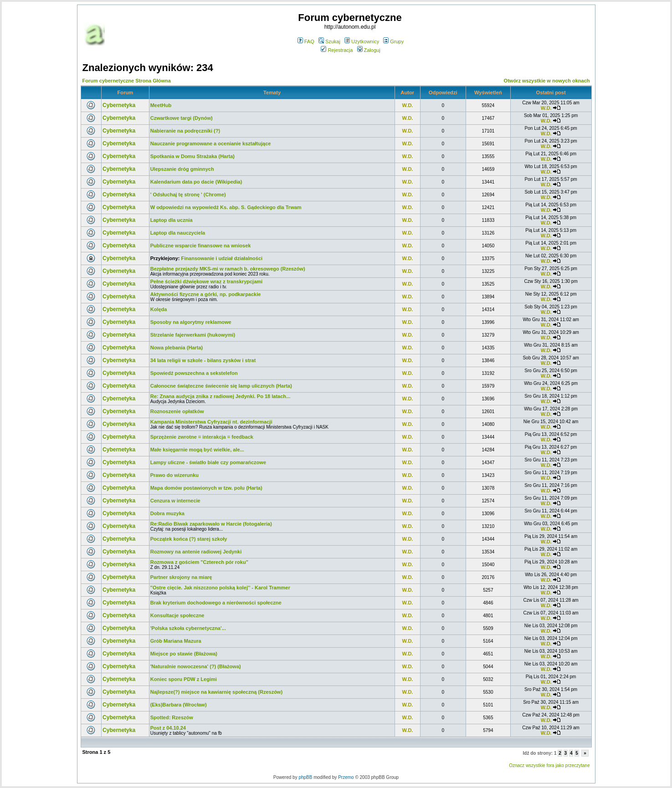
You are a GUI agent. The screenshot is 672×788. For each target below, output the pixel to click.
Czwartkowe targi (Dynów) (182, 118)
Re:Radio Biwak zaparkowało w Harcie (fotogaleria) (211, 524)
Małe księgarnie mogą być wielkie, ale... (197, 450)
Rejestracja (337, 50)
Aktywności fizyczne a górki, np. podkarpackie (206, 294)
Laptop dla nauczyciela (178, 233)
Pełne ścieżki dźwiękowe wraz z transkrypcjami (206, 281)
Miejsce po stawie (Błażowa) (184, 654)
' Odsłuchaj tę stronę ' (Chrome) (188, 194)
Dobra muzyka (167, 513)
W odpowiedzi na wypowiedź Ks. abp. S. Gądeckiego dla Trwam (226, 207)
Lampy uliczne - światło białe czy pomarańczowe (208, 462)
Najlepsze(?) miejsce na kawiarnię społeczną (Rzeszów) (216, 692)
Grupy (393, 41)
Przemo (346, 777)
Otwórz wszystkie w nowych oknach (547, 81)
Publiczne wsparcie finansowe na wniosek (201, 246)
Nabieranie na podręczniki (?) (185, 131)
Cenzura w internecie (175, 501)
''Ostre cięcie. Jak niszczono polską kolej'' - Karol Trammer (220, 588)
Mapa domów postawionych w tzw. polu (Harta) (206, 488)
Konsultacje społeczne (177, 615)
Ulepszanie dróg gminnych (182, 169)
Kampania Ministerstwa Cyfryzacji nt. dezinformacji (211, 422)
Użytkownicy (362, 41)
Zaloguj (369, 50)
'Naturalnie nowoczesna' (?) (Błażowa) (196, 666)
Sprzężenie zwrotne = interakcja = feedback (202, 437)
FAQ (306, 41)
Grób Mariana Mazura (176, 641)
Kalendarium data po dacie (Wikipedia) (196, 182)
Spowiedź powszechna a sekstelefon (194, 373)
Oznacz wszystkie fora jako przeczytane (549, 765)
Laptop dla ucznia (172, 220)
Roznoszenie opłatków (177, 411)
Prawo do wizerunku (174, 475)
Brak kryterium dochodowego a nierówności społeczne (216, 603)
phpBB (305, 777)
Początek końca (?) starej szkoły (189, 539)
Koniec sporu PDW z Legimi (184, 679)
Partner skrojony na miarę (181, 577)
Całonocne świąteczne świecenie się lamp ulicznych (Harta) (221, 386)
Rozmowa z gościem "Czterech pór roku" (199, 562)
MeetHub (161, 105)
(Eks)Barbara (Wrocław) (179, 705)
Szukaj (329, 41)
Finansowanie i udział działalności (222, 258)
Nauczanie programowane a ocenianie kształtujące (211, 143)
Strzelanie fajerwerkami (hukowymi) (193, 335)
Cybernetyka (119, 105)
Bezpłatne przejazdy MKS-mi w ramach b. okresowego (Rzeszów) (228, 269)
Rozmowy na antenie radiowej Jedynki (196, 552)
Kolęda (159, 309)
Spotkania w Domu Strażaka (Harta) (192, 156)
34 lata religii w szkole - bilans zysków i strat (203, 360)
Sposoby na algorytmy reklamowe (191, 322)
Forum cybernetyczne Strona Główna (127, 81)
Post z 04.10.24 (168, 728)
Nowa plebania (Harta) (177, 348)
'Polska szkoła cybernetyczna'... (188, 628)
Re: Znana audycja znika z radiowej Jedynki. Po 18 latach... (221, 396)
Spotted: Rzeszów (172, 717)
